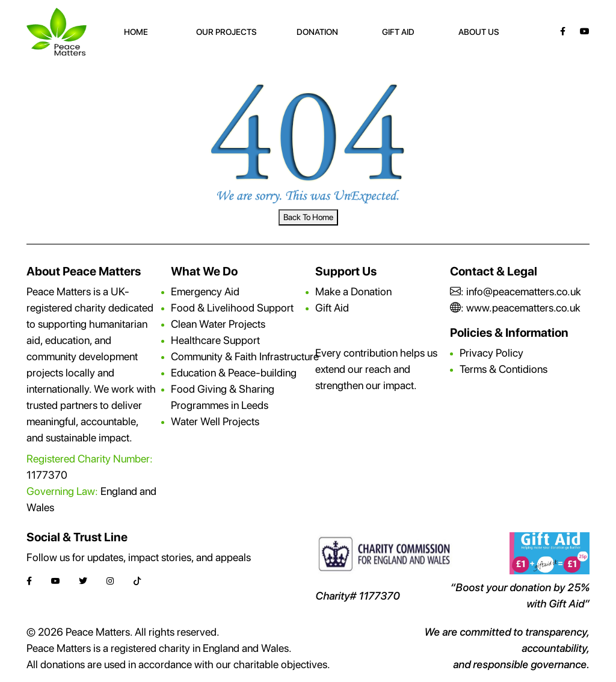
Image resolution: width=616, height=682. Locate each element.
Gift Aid (398, 32)
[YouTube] (585, 31)
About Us (479, 32)
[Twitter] (83, 581)
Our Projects (226, 32)
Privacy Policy (491, 353)
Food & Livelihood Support (232, 308)
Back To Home (308, 217)
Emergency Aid (205, 291)
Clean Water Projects (218, 324)
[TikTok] (137, 581)
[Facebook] (563, 31)
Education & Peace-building (234, 373)
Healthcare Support (215, 340)
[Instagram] (110, 581)
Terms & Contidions (504, 369)
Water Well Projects (215, 421)
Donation (317, 32)
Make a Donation (353, 291)
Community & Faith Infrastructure (245, 356)
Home (136, 32)
